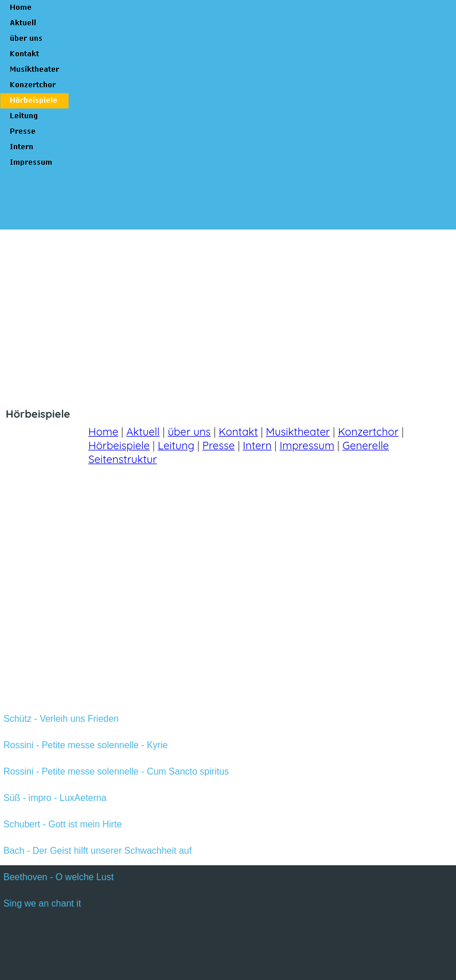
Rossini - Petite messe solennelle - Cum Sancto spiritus (116, 771)
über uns (189, 431)
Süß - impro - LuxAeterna (55, 798)
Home (103, 431)
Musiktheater (298, 431)
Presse (219, 445)
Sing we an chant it (42, 903)
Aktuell (143, 431)
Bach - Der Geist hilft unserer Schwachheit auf (98, 851)
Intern (257, 445)
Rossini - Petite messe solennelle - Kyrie (85, 745)
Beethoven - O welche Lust (59, 877)
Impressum (307, 445)
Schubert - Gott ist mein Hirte (63, 824)
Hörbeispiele (119, 445)
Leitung (176, 445)
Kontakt (238, 431)
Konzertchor (368, 431)
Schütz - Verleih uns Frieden (61, 719)
